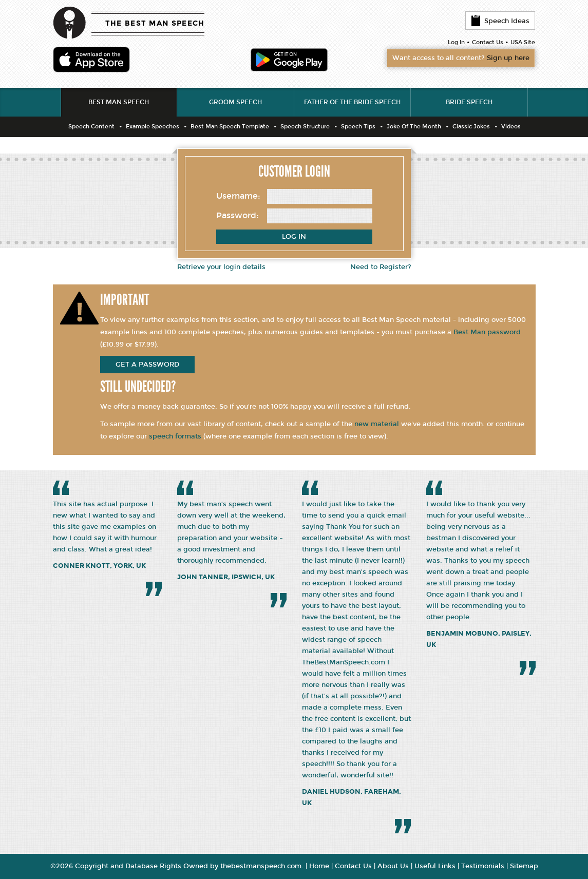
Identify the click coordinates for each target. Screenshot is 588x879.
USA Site (523, 42)
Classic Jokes (471, 127)
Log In (456, 42)
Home (319, 866)
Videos (511, 127)
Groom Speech (235, 102)
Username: (238, 196)
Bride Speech (469, 102)
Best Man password (487, 332)
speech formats (175, 436)
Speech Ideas (500, 21)
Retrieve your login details (221, 267)
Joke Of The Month (414, 127)
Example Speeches (153, 127)
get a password (147, 365)
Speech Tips (358, 127)
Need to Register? (381, 267)
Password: (238, 215)
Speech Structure (305, 127)
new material (377, 424)
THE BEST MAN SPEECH (155, 23)
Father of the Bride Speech (352, 102)
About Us (393, 866)
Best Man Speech (119, 102)
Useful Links (435, 866)
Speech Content (91, 127)
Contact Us (488, 42)
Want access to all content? (461, 58)
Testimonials (483, 866)
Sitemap (524, 866)
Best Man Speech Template (230, 127)
